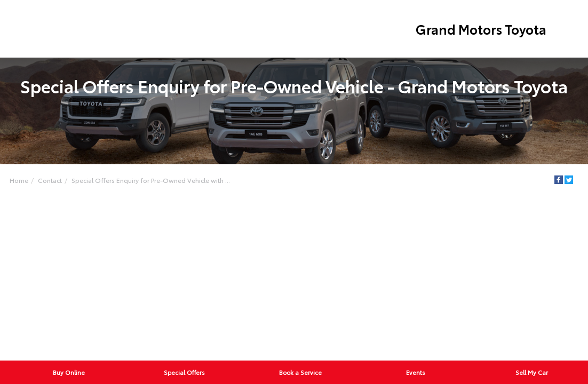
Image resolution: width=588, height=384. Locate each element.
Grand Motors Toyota (481, 29)
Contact (50, 180)
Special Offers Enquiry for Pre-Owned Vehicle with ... (151, 180)
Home (19, 180)
